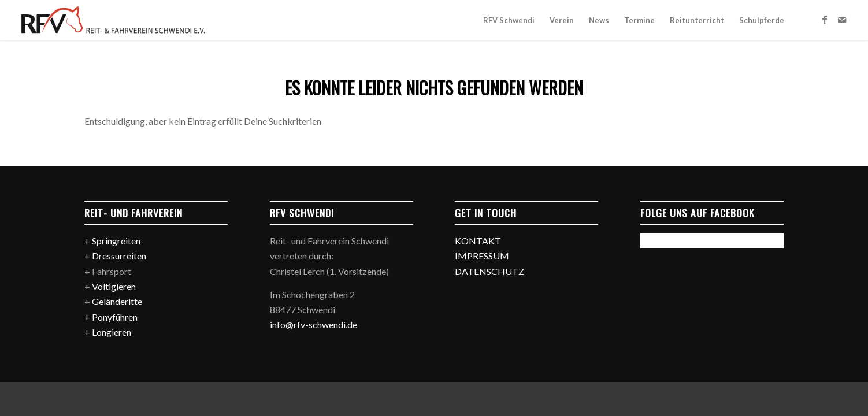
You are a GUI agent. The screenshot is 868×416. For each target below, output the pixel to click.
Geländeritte (117, 301)
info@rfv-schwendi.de (314, 324)
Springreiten (116, 241)
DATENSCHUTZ (489, 271)
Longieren (112, 332)
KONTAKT (478, 241)
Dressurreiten (119, 256)
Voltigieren (114, 286)
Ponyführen (115, 317)
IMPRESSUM (482, 256)
